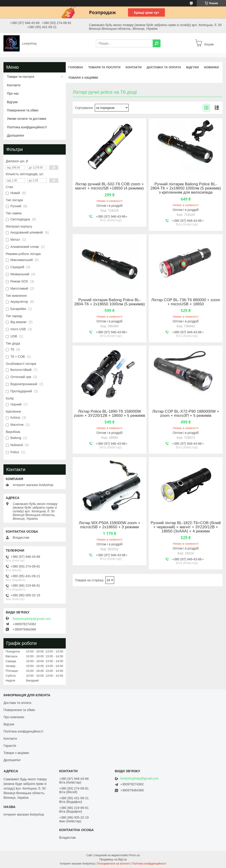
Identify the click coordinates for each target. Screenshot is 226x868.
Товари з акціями (83, 78)
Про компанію (14, 717)
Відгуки (192, 67)
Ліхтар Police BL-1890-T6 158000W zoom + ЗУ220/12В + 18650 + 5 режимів (109, 414)
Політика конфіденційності (27, 127)
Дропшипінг (16, 135)
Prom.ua (135, 855)
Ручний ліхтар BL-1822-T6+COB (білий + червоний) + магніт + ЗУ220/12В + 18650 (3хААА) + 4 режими (186, 527)
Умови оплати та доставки (27, 119)
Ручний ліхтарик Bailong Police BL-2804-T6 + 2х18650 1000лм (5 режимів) (110, 302)
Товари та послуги (104, 67)
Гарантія (10, 746)
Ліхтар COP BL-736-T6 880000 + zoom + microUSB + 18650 (186, 302)
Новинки (211, 67)
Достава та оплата (17, 703)
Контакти (134, 67)
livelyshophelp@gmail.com (32, 619)
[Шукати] (157, 43)
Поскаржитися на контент (113, 864)
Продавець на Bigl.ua (113, 859)
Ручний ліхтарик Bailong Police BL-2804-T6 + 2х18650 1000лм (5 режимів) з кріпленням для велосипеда (186, 188)
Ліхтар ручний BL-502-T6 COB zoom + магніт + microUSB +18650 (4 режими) (109, 186)
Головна (76, 67)
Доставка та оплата (164, 67)
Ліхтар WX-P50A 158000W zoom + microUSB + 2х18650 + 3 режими (110, 525)
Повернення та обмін (23, 110)
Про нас (13, 93)
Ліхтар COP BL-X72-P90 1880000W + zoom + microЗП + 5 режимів (186, 414)
